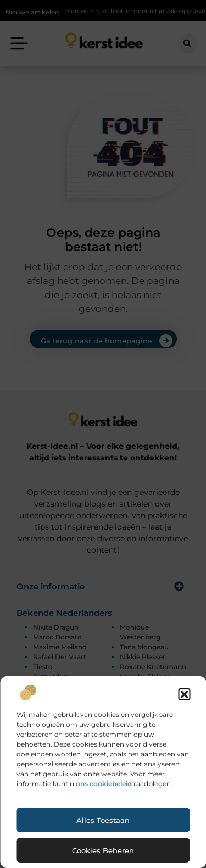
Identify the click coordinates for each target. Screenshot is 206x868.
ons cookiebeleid (104, 784)
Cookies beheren (103, 850)
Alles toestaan (103, 820)
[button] (184, 694)
